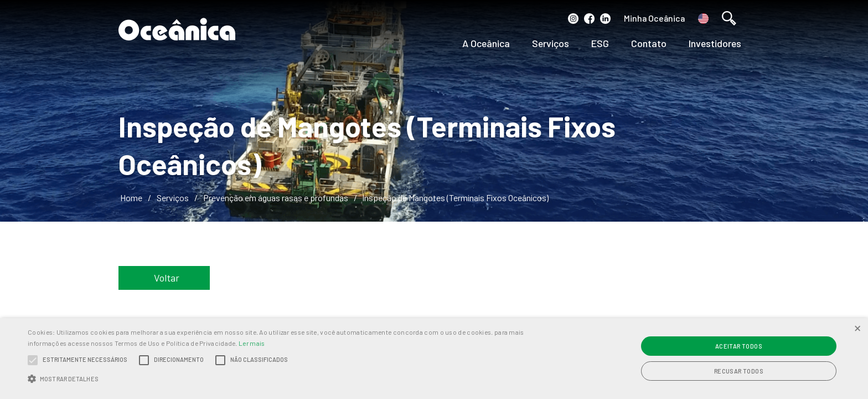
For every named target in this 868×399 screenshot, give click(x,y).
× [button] (857, 328)
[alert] (434, 359)
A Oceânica (486, 43)
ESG (600, 43)
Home (131, 198)
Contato (649, 43)
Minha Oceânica (654, 18)
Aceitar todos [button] (739, 346)
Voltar (167, 278)
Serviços (551, 43)
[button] (292, 379)
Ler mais (252, 343)
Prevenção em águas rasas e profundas (276, 198)
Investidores (715, 43)
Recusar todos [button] (739, 371)
